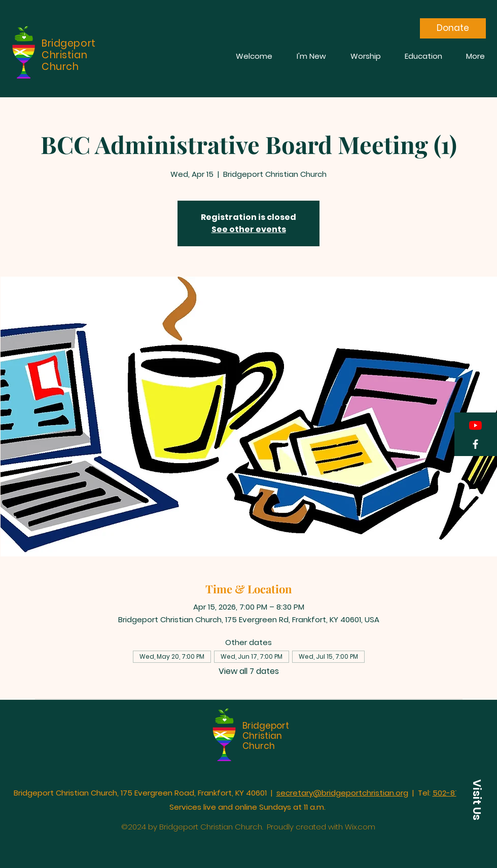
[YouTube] (475, 425)
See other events (249, 229)
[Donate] (453, 28)
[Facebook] (475, 444)
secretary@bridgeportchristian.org (342, 793)
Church (259, 746)
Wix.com (360, 827)
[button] (477, 800)
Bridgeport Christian (266, 731)
